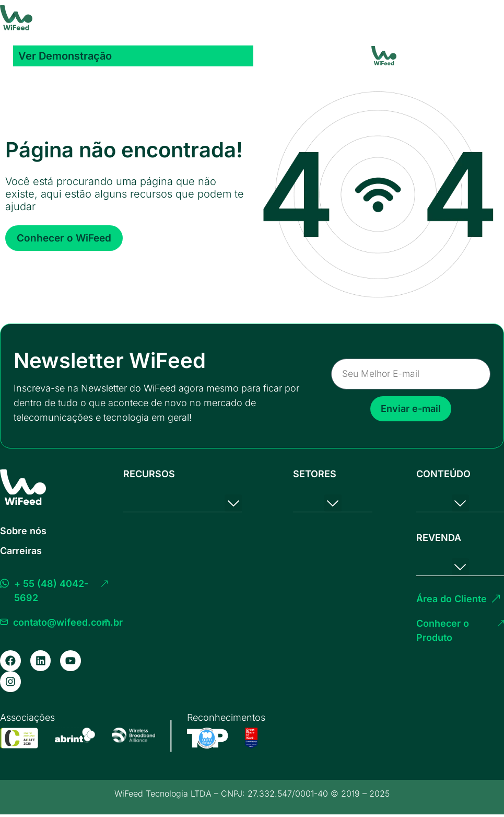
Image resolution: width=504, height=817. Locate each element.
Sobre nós (23, 531)
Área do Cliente (452, 598)
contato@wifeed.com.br (68, 622)
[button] (233, 503)
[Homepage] (16, 18)
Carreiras (21, 551)
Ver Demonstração (65, 56)
